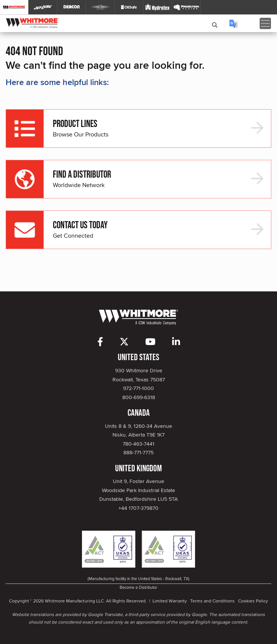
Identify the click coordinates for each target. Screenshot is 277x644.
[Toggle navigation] (265, 23)
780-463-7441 (138, 444)
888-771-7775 (138, 452)
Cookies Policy (253, 601)
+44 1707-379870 (138, 508)
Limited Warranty (170, 601)
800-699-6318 (139, 397)
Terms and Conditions (212, 601)
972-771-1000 (138, 388)
